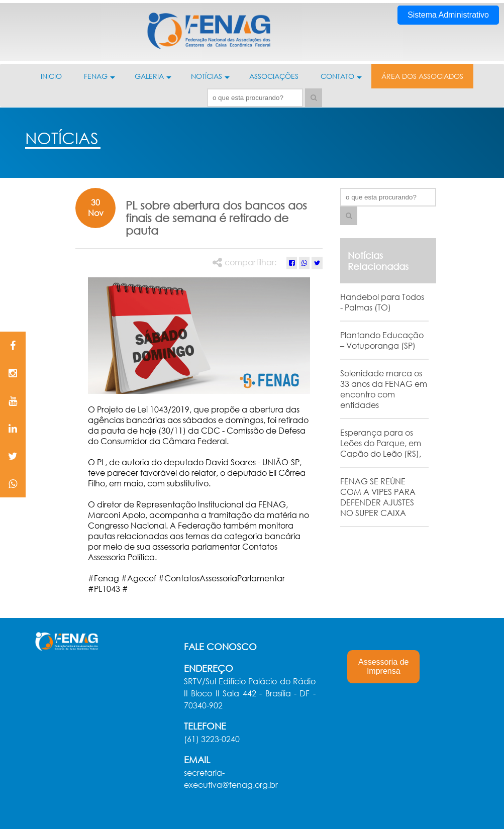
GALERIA (153, 80)
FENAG (99, 80)
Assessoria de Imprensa (384, 666)
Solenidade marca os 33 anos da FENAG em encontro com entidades (384, 389)
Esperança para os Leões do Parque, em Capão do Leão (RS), (381, 443)
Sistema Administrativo (448, 15)
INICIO (51, 76)
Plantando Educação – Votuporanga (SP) (382, 340)
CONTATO (341, 80)
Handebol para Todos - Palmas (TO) (382, 302)
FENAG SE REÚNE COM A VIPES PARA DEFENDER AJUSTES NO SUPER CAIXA (378, 497)
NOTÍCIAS (210, 80)
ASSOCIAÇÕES (274, 76)
